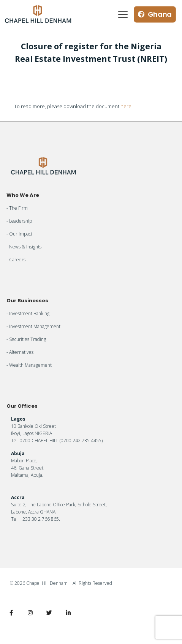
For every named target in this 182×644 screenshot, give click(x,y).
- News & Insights (24, 247)
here (126, 106)
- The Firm (17, 208)
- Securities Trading (26, 339)
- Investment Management (33, 326)
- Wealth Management (29, 365)
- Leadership (19, 221)
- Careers (16, 260)
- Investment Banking (28, 313)
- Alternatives (20, 352)
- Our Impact (19, 234)
